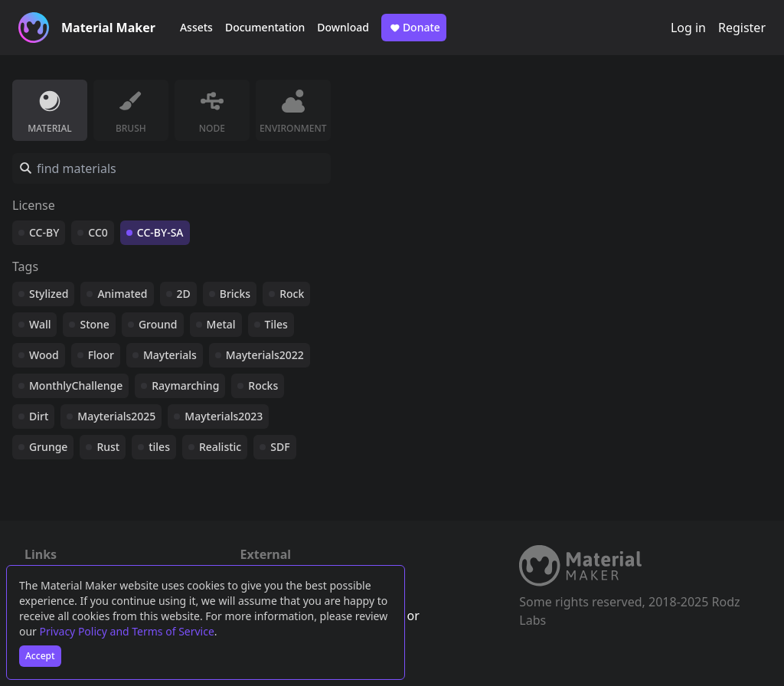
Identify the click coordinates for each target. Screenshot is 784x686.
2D (184, 294)
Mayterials (170, 355)
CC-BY (44, 232)
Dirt (39, 416)
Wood (44, 355)
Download (343, 27)
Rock (292, 294)
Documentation (265, 27)
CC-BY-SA (160, 232)
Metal (221, 324)
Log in (688, 28)
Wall (40, 324)
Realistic (220, 447)
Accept (40, 656)
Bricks (235, 294)
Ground (158, 324)
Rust (108, 447)
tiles (159, 447)
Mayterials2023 (224, 416)
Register (742, 28)
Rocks (263, 385)
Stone (94, 324)
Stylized (49, 294)
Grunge (48, 447)
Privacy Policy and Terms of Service (127, 631)
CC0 (98, 232)
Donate (414, 28)
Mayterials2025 (116, 416)
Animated (122, 294)
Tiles (276, 324)
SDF (280, 447)
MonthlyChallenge (76, 385)
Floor (101, 355)
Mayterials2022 (265, 355)
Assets (196, 27)
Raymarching (185, 385)
